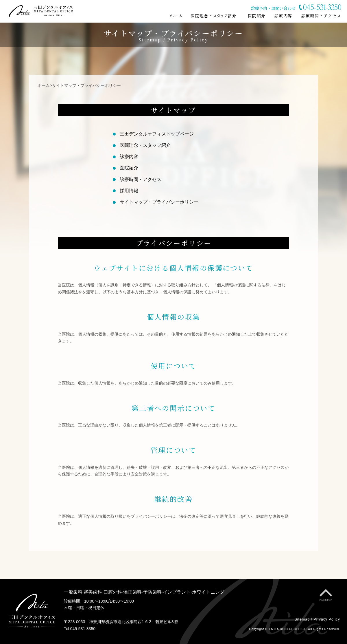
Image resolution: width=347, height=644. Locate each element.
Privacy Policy (327, 619)
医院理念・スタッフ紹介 (145, 145)
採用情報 (129, 191)
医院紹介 (129, 168)
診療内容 (129, 157)
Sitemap (302, 619)
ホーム (44, 85)
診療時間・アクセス (141, 179)
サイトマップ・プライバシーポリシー (159, 202)
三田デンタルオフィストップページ (157, 134)
